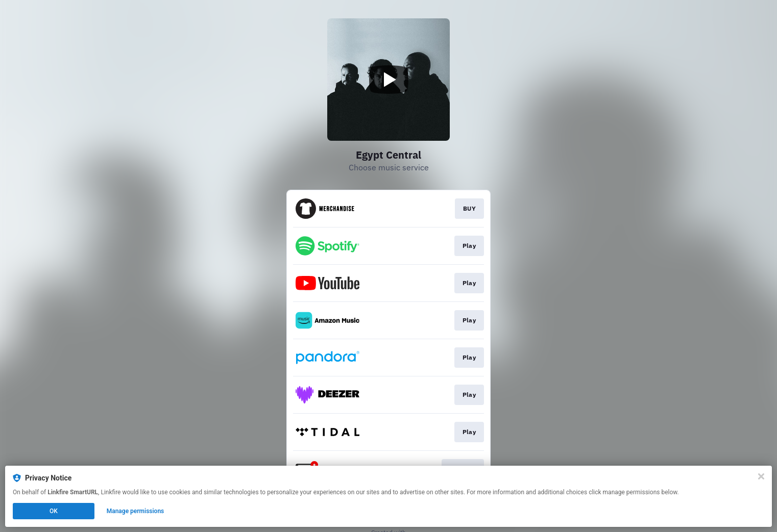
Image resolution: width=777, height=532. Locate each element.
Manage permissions (136, 512)
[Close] (761, 477)
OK (54, 512)
